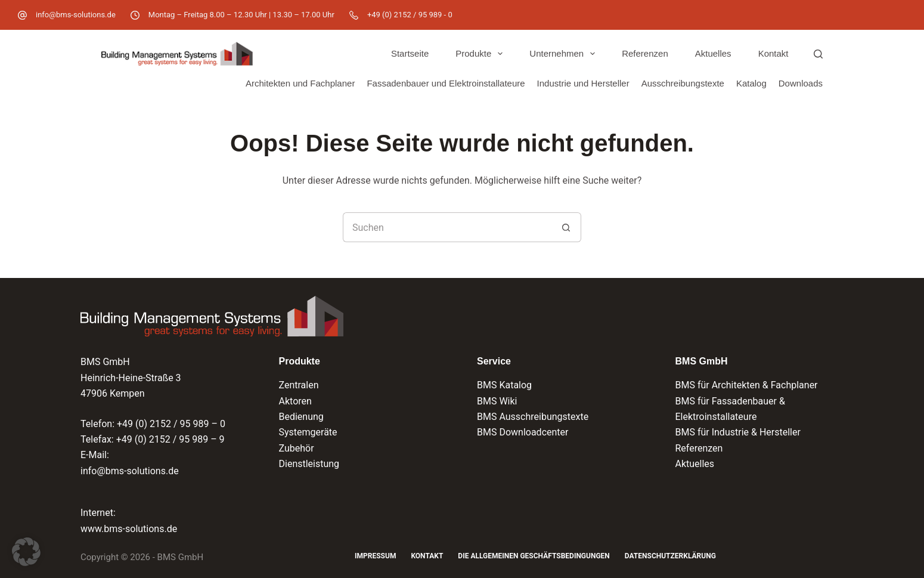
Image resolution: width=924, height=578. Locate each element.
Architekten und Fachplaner (300, 83)
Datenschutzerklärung (670, 556)
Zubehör (297, 448)
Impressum (375, 556)
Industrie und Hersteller (583, 83)
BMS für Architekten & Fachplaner (747, 385)
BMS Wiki (497, 401)
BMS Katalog (504, 385)
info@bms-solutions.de (76, 15)
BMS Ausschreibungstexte (533, 417)
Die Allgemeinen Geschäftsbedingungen (534, 556)
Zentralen (299, 385)
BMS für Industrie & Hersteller (738, 432)
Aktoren (295, 401)
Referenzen (645, 53)
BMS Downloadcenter (523, 432)
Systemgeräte (308, 432)
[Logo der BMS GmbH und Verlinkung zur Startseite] (212, 316)
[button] (26, 552)
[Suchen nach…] (447, 227)
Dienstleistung (309, 464)
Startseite (410, 53)
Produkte (481, 54)
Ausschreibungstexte (683, 83)
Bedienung (301, 417)
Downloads (801, 83)
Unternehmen (565, 54)
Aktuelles (713, 53)
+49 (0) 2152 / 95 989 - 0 (410, 15)
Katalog (751, 83)
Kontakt (773, 53)
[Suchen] (818, 54)
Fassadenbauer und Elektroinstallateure (446, 83)
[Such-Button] (566, 227)
